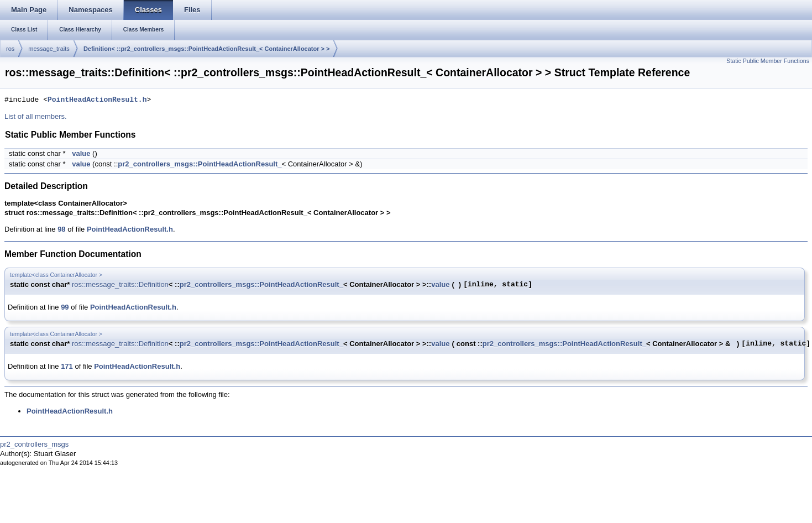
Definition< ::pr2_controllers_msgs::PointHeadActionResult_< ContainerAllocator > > (207, 49)
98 (61, 229)
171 (67, 366)
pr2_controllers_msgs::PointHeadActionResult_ (200, 164)
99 (65, 307)
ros (10, 49)
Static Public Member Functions (768, 61)
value (81, 153)
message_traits (49, 49)
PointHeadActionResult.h (97, 100)
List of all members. (36, 116)
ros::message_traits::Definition (120, 284)
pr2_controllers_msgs (34, 444)
